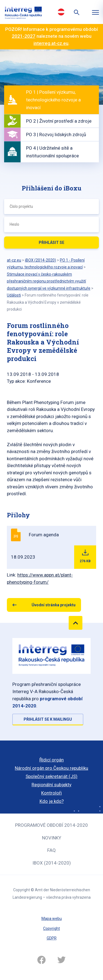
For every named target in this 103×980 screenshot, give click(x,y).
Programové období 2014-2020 (51, 825)
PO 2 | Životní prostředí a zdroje (59, 121)
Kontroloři (51, 793)
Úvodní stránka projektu (54, 605)
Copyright (51, 928)
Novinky (52, 838)
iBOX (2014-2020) (52, 863)
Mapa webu (52, 919)
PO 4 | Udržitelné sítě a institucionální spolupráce (52, 152)
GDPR (52, 938)
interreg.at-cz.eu (51, 43)
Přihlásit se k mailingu (48, 719)
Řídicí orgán (51, 760)
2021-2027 (24, 36)
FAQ (51, 850)
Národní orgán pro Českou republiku (51, 768)
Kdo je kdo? (52, 801)
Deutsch (61, 12)
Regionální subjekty (51, 785)
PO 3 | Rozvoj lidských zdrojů (56, 134)
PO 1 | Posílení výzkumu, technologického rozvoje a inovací (53, 100)
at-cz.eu (14, 260)
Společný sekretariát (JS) (51, 776)
